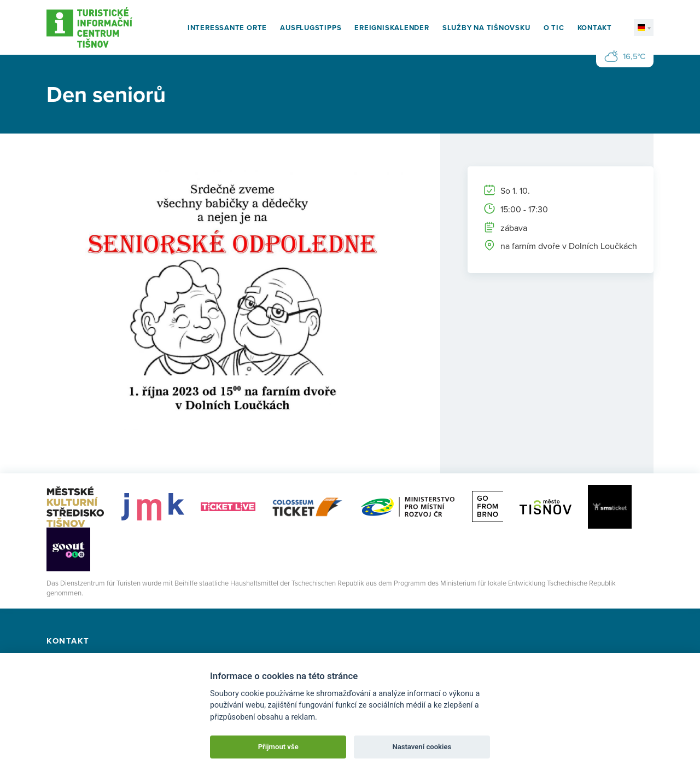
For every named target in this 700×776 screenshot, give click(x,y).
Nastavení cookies (422, 747)
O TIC (554, 28)
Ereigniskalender (392, 28)
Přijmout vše (278, 747)
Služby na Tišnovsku (486, 28)
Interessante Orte (227, 28)
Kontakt (595, 28)
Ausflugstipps (311, 28)
